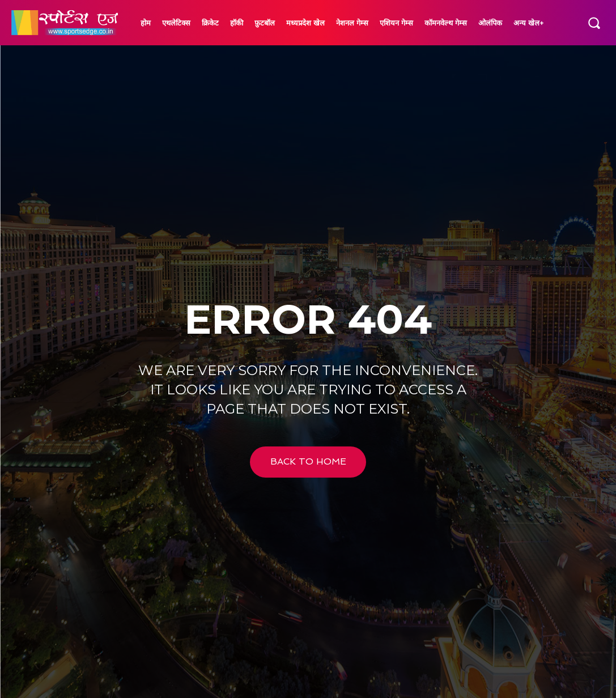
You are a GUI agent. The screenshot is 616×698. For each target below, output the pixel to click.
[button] (594, 23)
